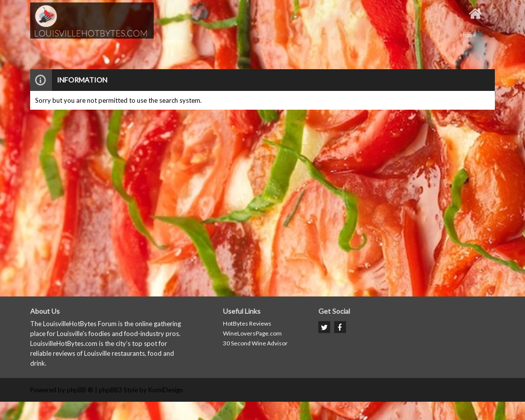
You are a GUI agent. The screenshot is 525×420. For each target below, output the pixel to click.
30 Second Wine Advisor (255, 343)
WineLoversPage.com (252, 333)
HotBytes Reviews (247, 323)
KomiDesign (166, 390)
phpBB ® (80, 390)
